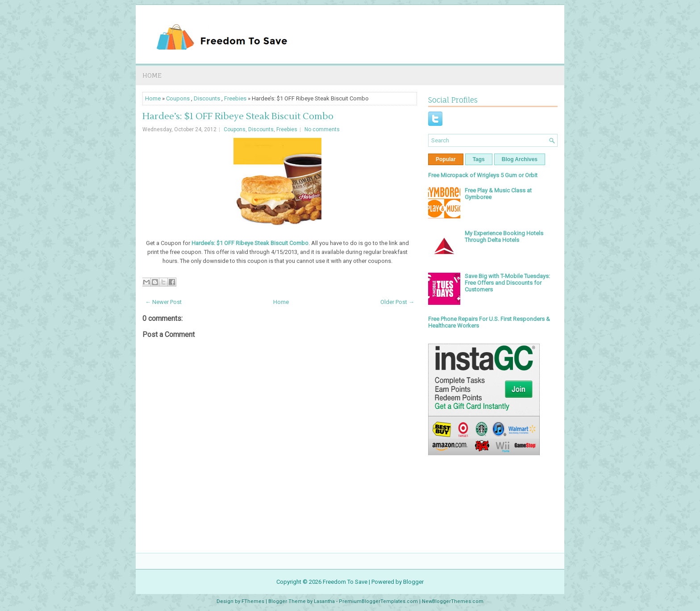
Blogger (413, 582)
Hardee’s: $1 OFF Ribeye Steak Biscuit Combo (238, 116)
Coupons (178, 98)
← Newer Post (163, 302)
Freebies (235, 98)
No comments (322, 129)
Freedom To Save (345, 582)
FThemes (253, 601)
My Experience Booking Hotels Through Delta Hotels (504, 237)
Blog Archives (520, 159)
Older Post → (397, 302)
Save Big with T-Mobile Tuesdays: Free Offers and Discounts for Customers (507, 283)
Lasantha (324, 601)
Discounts (207, 98)
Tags (479, 159)
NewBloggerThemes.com (453, 601)
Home (152, 75)
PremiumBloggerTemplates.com (378, 601)
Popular (446, 159)
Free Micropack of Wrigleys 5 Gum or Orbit (483, 175)
